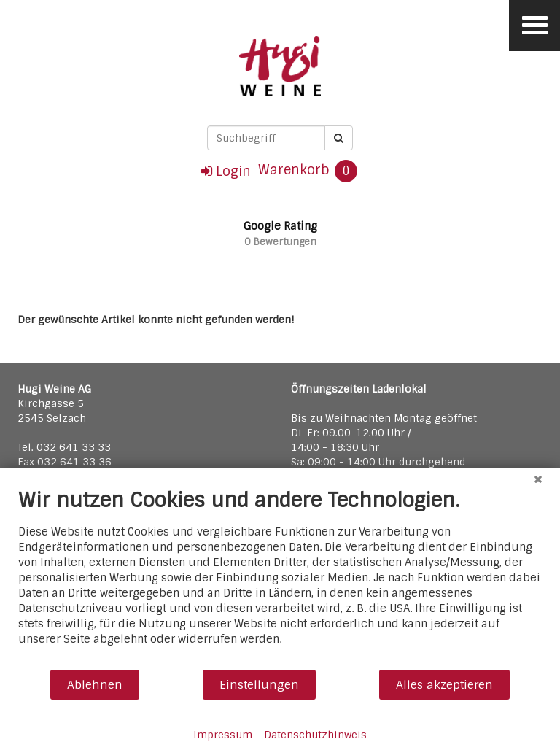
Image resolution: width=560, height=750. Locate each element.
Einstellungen (259, 685)
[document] (280, 578)
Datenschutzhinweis (315, 735)
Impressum (223, 735)
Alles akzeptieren (444, 685)
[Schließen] (538, 479)
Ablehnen (95, 685)
